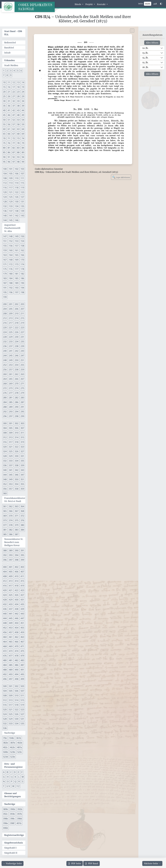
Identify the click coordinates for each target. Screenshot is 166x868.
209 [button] (11, 314)
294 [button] (17, 412)
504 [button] (5, 691)
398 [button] (17, 560)
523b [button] (13, 752)
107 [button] (22, 174)
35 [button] (4, 106)
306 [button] (17, 428)
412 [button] (5, 581)
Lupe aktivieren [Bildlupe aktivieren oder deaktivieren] (121, 177)
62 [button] (14, 129)
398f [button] (12, 823)
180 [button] (11, 274)
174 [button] (22, 264)
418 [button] (17, 586)
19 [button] (23, 87)
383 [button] (17, 530)
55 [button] (4, 124)
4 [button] (14, 71)
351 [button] (22, 479)
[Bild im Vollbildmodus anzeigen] (132, 31)
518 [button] (17, 705)
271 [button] (22, 384)
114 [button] (17, 183)
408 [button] (5, 576)
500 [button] (5, 686)
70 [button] (4, 138)
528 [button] (5, 719)
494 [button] (17, 674)
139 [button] (22, 211)
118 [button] (17, 188)
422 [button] (17, 590)
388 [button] (5, 550)
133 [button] (11, 206)
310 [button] (17, 433)
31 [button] (9, 101)
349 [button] (11, 479)
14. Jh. (145, 58)
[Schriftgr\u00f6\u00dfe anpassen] (155, 4)
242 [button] (17, 351)
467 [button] (22, 642)
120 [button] (5, 192)
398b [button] (6, 819)
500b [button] (6, 752)
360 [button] (5, 493)
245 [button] (11, 356)
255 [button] (22, 365)
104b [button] (11, 738)
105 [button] (11, 174)
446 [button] (17, 618)
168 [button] (11, 260)
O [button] (8, 781)
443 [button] (22, 614)
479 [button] (22, 656)
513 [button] (11, 700)
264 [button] (5, 379)
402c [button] (5, 747)
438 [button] (17, 609)
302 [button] (17, 423)
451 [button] (22, 623)
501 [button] (11, 686)
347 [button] (22, 475)
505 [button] (11, 691)
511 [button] (22, 695)
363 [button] (17, 506)
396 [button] (5, 560)
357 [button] (11, 489)
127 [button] (22, 197)
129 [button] (11, 202)
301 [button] (11, 423)
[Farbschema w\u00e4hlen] (161, 4)
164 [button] (11, 255)
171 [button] (5, 264)
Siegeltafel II (11, 853)
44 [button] (23, 110)
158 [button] (22, 246)
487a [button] (19, 747)
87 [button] (14, 152)
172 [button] (11, 264)
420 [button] (5, 590)
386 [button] (11, 534)
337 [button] (11, 465)
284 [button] (5, 402)
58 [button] (18, 124)
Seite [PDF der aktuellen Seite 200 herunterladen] (75, 863)
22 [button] (14, 92)
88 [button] (18, 152)
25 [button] (4, 96)
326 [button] (17, 451)
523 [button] (22, 709)
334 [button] (17, 461)
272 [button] (5, 388)
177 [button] (17, 269)
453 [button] (11, 628)
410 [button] (17, 576)
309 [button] (11, 433)
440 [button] (5, 614)
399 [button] (22, 560)
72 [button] (14, 138)
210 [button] (17, 314)
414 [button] (17, 581)
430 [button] (17, 600)
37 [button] (14, 106)
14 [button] (23, 82)
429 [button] (11, 600)
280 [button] (5, 398)
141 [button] (11, 216)
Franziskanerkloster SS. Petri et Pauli (15, 500)
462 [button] (17, 637)
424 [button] (5, 595)
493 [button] (11, 674)
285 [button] (11, 402)
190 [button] (22, 283)
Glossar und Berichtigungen (13, 795)
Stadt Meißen (11, 65)
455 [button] (22, 628)
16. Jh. (145, 67)
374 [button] (11, 520)
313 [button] (11, 437)
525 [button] (11, 714)
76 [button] (9, 143)
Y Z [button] (18, 786)
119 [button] (22, 188)
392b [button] (20, 809)
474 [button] (17, 651)
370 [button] (11, 516)
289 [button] (11, 407)
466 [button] (17, 642)
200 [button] (5, 304)
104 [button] (5, 174)
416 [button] (5, 586)
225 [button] (11, 332)
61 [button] (9, 129)
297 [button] (11, 416)
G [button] (4, 777)
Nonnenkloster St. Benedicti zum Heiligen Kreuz (14, 542)
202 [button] (17, 304)
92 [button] (14, 157)
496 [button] (5, 679)
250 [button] (17, 360)
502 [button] (17, 686)
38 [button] (18, 106)
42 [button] (14, 110)
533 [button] (11, 724)
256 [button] (5, 370)
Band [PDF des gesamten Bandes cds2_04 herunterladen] (91, 863)
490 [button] (17, 670)
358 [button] (17, 489)
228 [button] (5, 337)
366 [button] (11, 511)
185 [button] (17, 278)
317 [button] (11, 442)
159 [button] (5, 250)
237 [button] (11, 346)
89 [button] (23, 152)
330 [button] (17, 456)
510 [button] (17, 695)
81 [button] (9, 148)
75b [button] (5, 738)
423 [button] (22, 590)
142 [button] (17, 216)
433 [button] (11, 604)
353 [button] (11, 484)
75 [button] (4, 143)
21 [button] (9, 92)
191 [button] (5, 288)
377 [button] (5, 525)
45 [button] (4, 115)
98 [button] (18, 162)
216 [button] (5, 323)
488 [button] (5, 670)
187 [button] (5, 283)
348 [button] (5, 479)
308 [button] (5, 433)
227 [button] (22, 332)
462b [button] (12, 747)
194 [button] (22, 288)
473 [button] (11, 651)
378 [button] (11, 525)
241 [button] (11, 351)
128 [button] (5, 202)
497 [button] (11, 679)
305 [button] (11, 428)
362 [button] (11, 506)
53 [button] (18, 120)
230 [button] (17, 337)
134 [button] (17, 206)
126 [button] (17, 197)
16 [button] (9, 87)
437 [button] (11, 609)
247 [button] (22, 356)
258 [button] (17, 370)
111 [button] (22, 178)
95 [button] (4, 162)
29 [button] (23, 96)
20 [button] (4, 92)
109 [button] (11, 178)
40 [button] (4, 110)
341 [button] (11, 470)
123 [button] (22, 192)
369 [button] (5, 516)
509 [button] (11, 695)
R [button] (19, 781)
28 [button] (18, 96)
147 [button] (5, 236)
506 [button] (17, 691)
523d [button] (6, 757)
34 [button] (23, 101)
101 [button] (11, 169)
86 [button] (9, 152)
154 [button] (22, 241)
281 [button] (11, 398)
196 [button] (11, 292)
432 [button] (5, 604)
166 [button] (22, 255)
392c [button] (5, 814)
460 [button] (5, 637)
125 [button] (11, 197)
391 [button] (22, 550)
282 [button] (17, 398)
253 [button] (11, 365)
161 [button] (17, 250)
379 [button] (17, 525)
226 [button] (17, 332)
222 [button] (17, 328)
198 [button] (22, 292)
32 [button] (14, 101)
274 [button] (17, 388)
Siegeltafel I (10, 848)
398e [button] (5, 823)
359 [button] (22, 489)
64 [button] (23, 129)
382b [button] (6, 743)
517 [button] (11, 705)
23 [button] (18, 92)
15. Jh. (145, 62)
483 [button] (22, 660)
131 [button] (22, 202)
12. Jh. (145, 48)
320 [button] (5, 447)
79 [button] (23, 143)
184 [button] (11, 278)
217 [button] (11, 323)
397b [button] (20, 814)
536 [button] (5, 728)
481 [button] (11, 660)
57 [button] (14, 124)
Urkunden (10, 60)
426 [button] (17, 595)
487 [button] (22, 665)
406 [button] (17, 572)
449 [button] (11, 623)
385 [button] (5, 534)
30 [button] (4, 101)
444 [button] (5, 618)
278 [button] (17, 393)
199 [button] (5, 297)
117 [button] (11, 188)
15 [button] (4, 87)
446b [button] (6, 828)
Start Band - (13, 33)
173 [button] (17, 264)
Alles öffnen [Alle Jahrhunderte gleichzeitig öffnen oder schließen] (152, 43)
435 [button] (22, 604)
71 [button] (9, 138)
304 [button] (5, 428)
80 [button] (4, 148)
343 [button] (22, 470)
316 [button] (5, 442)
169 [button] (17, 260)
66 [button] (9, 134)
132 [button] (5, 206)
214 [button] (17, 318)
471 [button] (22, 646)
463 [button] (22, 637)
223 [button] (22, 328)
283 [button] (22, 398)
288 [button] (5, 407)
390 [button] (17, 550)
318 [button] (17, 442)
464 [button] (5, 642)
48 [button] (18, 115)
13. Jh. (145, 53)
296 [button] (5, 416)
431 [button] (22, 600)
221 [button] (11, 328)
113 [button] (11, 183)
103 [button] (22, 169)
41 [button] (9, 110)
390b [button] (13, 809)
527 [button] (22, 714)
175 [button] (5, 269)
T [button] (4, 786)
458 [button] (17, 632)
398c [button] (13, 819)
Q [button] (15, 781)
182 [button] (22, 274)
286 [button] (17, 402)
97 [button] (14, 162)
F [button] (22, 772)
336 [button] (5, 465)
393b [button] (12, 814)
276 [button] (5, 393)
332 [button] (5, 461)
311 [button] (22, 433)
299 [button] (22, 416)
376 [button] (22, 520)
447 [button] (22, 618)
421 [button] (11, 590)
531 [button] (22, 719)
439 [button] (22, 609)
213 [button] (11, 318)
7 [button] (4, 75)
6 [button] (21, 71)
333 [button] (11, 461)
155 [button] (5, 246)
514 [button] (17, 700)
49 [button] (23, 115)
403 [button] (22, 567)
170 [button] (22, 260)
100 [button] (5, 169)
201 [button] (11, 304)
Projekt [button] (89, 4)
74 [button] (23, 138)
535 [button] (22, 724)
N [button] (4, 781)
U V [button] (8, 786)
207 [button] (22, 309)
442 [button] (17, 614)
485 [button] (11, 665)
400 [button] (5, 567)
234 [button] (17, 342)
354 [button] (17, 484)
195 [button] (5, 292)
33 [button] (18, 101)
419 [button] (22, 586)
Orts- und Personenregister (13, 765)
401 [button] (11, 567)
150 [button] (22, 236)
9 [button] (11, 75)
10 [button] (4, 82)
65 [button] (4, 134)
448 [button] (5, 623)
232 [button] (5, 342)
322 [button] (17, 447)
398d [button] (20, 819)
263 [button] (22, 374)
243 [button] (22, 351)
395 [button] (22, 555)
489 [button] (11, 670)
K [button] (15, 777)
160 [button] (11, 250)
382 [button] (11, 530)
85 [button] (4, 152)
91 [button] (9, 157)
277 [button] (11, 393)
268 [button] (5, 384)
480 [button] (5, 660)
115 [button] (22, 183)
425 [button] (11, 595)
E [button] (18, 772)
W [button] (13, 786)
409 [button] (11, 576)
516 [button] (5, 705)
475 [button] (22, 651)
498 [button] (17, 679)
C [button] (11, 772)
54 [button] (23, 120)
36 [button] (9, 106)
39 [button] (23, 106)
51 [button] (9, 120)
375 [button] (17, 520)
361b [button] (19, 738)
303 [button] (22, 423)
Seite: (141, 4)
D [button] (15, 772)
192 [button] (11, 288)
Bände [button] (78, 4)
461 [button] (11, 637)
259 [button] (22, 370)
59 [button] (23, 124)
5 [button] (18, 71)
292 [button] (5, 412)
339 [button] (22, 465)
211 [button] (22, 314)
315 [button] (22, 437)
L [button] (19, 777)
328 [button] (5, 456)
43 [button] (18, 110)
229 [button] (11, 337)
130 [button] (17, 202)
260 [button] (5, 374)
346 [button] (17, 475)
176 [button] (11, 269)
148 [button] (11, 236)
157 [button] (17, 246)
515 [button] (22, 700)
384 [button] (22, 530)
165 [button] (17, 255)
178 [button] (22, 269)
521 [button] (11, 709)
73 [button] (18, 138)
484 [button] (5, 665)
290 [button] (17, 407)
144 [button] (5, 220)
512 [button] (5, 700)
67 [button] (14, 134)
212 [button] (5, 318)
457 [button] (11, 632)
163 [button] (5, 255)
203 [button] (22, 304)
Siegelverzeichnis (14, 843)
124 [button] (5, 197)
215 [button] (22, 318)
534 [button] (17, 724)
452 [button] (5, 628)
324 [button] (5, 451)
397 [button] (11, 560)
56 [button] (9, 124)
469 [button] (11, 646)
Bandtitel (9, 48)
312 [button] (5, 437)
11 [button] (9, 82)
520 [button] (5, 709)
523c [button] (20, 752)
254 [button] (17, 365)
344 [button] (5, 475)
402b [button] (20, 743)
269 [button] (11, 384)
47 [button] (14, 115)
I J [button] (12, 777)
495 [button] (22, 674)
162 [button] (22, 250)
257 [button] (11, 370)
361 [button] (5, 506)
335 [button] (22, 461)
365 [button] (5, 511)
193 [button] (17, 288)
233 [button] (11, 342)
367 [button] (17, 511)
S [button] (23, 781)
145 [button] (11, 220)
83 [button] (18, 148)
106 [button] (17, 174)
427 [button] (22, 595)
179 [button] (5, 274)
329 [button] (11, 456)
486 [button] (17, 665)
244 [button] (5, 356)
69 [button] (23, 134)
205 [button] (11, 309)
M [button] (23, 777)
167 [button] (5, 260)
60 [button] (4, 129)
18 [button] (18, 87)
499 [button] (22, 679)
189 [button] (17, 283)
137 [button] (11, 211)
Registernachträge (14, 835)
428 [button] (5, 600)
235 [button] (22, 342)
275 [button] (22, 388)
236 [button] (5, 346)
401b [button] (19, 823)
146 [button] (17, 220)
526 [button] (17, 714)
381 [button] (5, 530)
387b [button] (13, 743)
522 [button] (17, 709)
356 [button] (5, 489)
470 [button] (17, 646)
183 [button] (5, 278)
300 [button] (5, 423)
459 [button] (22, 632)
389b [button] (6, 809)
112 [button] (5, 183)
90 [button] (4, 157)
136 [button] (5, 211)
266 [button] (17, 379)
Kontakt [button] (102, 4)
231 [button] (22, 337)
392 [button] (5, 555)
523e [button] (13, 757)
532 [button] (5, 724)
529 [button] (11, 719)
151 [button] (5, 241)
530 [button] (17, 719)
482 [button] (17, 660)
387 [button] (17, 534)
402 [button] (17, 567)
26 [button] (9, 96)
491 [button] (22, 670)
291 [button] (22, 407)
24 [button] (23, 92)
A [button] (4, 772)
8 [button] (7, 75)
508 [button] (5, 695)
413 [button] (11, 581)
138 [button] (17, 211)
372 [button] (22, 516)
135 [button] (22, 206)
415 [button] (22, 581)
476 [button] (5, 656)
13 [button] (18, 82)
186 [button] (22, 278)
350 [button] (17, 479)
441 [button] (11, 614)
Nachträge (10, 733)
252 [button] (5, 365)
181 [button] (17, 274)
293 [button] (11, 412)
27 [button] (14, 96)
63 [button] (18, 129)
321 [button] (11, 447)
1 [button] (4, 71)
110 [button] (17, 178)
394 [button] (17, 555)
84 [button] (23, 148)
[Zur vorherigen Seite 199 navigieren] (13, 863)
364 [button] (22, 506)
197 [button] (17, 292)
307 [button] (22, 428)
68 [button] (18, 134)
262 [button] (17, 374)
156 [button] (11, 246)
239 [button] (22, 346)
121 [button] (11, 192)
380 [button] (22, 525)
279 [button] (22, 393)
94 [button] (23, 157)
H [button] (8, 777)
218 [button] (17, 323)
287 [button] (22, 402)
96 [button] (9, 162)
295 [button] (22, 412)
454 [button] (17, 628)
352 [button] (5, 484)
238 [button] (17, 346)
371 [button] (17, 516)
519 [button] (22, 705)
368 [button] (22, 511)
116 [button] (5, 188)
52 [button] (14, 120)
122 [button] (17, 192)
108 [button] (5, 178)
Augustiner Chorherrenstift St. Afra (12, 228)
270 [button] (17, 384)
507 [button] (22, 691)
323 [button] (22, 447)
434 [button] (17, 604)
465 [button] (11, 642)
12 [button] (14, 82)
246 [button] (17, 356)
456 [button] (5, 632)
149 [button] (17, 236)
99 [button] (23, 162)
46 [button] (9, 115)
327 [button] (22, 451)
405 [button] (11, 572)
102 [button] (17, 169)
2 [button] (7, 71)
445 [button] (11, 618)
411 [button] (22, 576)
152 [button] (11, 241)
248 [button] (5, 360)
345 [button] (11, 475)
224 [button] (5, 332)
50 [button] (4, 120)
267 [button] (22, 379)
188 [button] (11, 283)
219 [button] (22, 323)
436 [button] (5, 609)
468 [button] (5, 646)
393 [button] (11, 555)
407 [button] (22, 572)
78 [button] (18, 143)
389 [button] (11, 550)
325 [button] (11, 451)
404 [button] (5, 572)
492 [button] (5, 674)
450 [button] (17, 623)
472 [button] (5, 651)
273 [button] (11, 388)
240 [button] (5, 351)
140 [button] (5, 216)
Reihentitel (10, 43)
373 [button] (5, 520)
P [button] (12, 781)
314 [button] (17, 437)
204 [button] (5, 309)
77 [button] (14, 143)
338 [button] (17, 465)
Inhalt (7, 53)
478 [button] (17, 656)
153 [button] (17, 241)
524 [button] (5, 714)
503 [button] (22, 686)
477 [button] (11, 656)
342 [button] (17, 470)
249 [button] (11, 360)
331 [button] (22, 456)
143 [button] (22, 216)
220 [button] (5, 328)
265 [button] (11, 379)
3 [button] (11, 71)
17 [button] (14, 87)
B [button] (7, 772)
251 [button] (22, 360)
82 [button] (14, 148)
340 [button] (5, 470)
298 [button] (17, 416)
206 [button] (17, 309)
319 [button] (22, 442)
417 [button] (11, 586)
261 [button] (11, 374)
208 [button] (5, 314)
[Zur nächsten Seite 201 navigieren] (152, 863)
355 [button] (22, 484)
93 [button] (18, 157)
